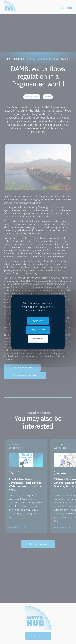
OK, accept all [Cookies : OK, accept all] (38, 321)
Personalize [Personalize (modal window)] (38, 339)
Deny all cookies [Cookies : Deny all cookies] (38, 330)
